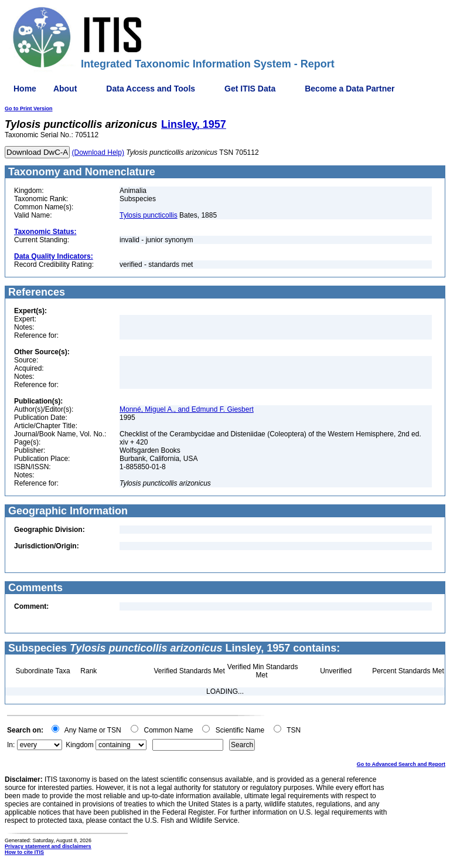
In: (11, 745)
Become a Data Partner (350, 89)
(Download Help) (98, 152)
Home (25, 89)
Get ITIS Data (250, 89)
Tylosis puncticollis (149, 215)
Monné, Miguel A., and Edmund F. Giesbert (187, 409)
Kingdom (79, 745)
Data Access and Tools (151, 89)
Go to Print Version (29, 108)
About (65, 89)
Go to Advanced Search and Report (401, 764)
